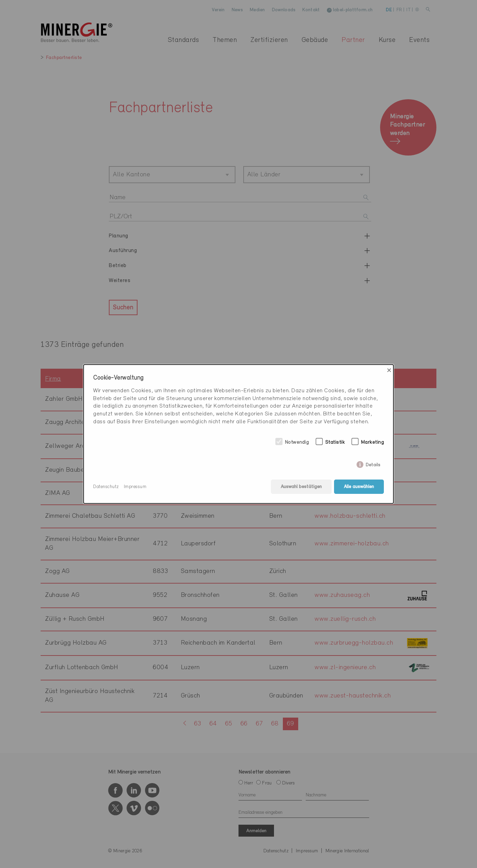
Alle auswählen (359, 487)
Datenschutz (106, 487)
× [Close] (389, 370)
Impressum (135, 487)
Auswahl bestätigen (301, 487)
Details (373, 464)
